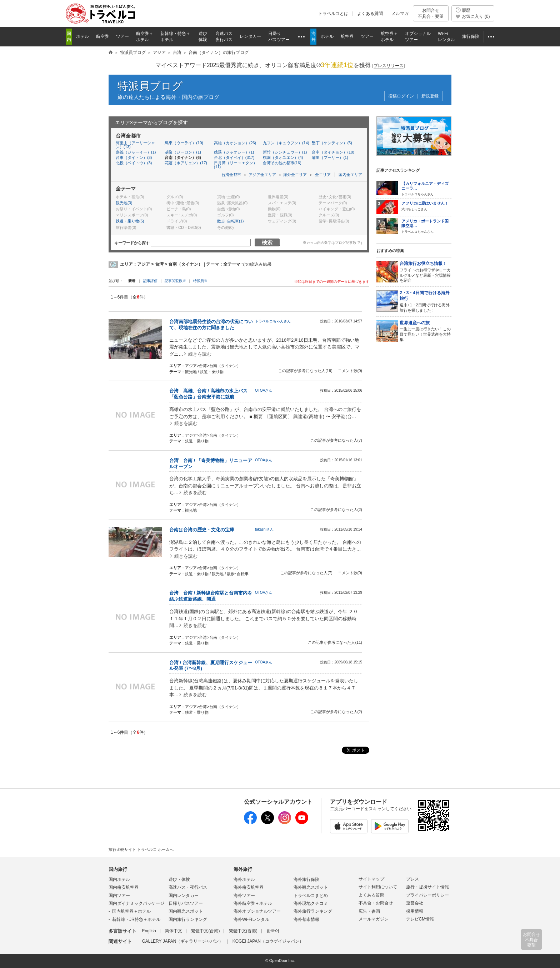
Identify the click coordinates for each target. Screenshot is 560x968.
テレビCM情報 (420, 919)
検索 (267, 242)
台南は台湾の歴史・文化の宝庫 (202, 530)
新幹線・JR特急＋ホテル (136, 919)
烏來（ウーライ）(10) (184, 143)
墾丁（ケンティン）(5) (332, 143)
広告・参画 (369, 911)
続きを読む (200, 354)
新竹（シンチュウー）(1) (285, 152)
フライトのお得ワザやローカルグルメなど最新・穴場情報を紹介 (426, 272)
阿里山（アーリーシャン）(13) (135, 145)
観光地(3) (124, 203)
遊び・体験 (179, 879)
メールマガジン (374, 919)
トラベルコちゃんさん (273, 321)
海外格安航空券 (249, 887)
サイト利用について (378, 887)
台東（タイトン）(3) (134, 157)
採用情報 (415, 911)
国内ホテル (119, 879)
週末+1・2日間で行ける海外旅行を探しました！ (426, 301)
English (149, 931)
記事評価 (150, 281)
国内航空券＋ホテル (131, 911)
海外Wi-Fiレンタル (251, 919)
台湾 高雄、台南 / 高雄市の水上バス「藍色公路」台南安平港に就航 (208, 394)
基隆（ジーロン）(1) (183, 152)
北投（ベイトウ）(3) (134, 163)
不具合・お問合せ (376, 903)
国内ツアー (119, 896)
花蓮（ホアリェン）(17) (186, 163)
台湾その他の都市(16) (282, 163)
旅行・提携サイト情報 (427, 887)
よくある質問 (370, 14)
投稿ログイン (401, 96)
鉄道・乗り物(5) (130, 221)
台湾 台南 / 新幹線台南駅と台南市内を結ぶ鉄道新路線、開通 (211, 596)
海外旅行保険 (306, 879)
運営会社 (415, 903)
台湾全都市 (231, 175)
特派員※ (200, 281)
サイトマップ (371, 879)
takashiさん (264, 529)
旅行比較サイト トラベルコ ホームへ (141, 849)
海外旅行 (243, 869)
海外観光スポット (311, 887)
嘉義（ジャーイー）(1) (136, 152)
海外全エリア (295, 175)
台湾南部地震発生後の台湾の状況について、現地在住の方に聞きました (211, 325)
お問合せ (431, 13)
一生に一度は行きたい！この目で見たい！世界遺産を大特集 (426, 331)
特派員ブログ (150, 86)
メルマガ (400, 14)
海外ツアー (244, 896)
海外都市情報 (306, 919)
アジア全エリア (262, 175)
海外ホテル (244, 879)
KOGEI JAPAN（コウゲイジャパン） (268, 941)
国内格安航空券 (124, 887)
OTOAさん (264, 390)
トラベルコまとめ (311, 896)
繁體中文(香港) (243, 931)
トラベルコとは (333, 14)
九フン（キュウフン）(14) (286, 143)
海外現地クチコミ (311, 903)
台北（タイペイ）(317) (234, 157)
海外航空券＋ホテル (253, 903)
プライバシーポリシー (427, 895)
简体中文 (174, 931)
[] (389, 66)
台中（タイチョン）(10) (333, 152)
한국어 (273, 931)
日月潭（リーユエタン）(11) (236, 165)
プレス (412, 879)
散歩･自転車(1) (230, 221)
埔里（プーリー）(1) (330, 157)
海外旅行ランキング (313, 911)
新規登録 (430, 96)
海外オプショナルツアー (257, 911)
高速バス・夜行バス (188, 887)
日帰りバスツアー (186, 903)
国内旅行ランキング (188, 919)
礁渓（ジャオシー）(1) (234, 152)
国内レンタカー (184, 896)
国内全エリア (350, 175)
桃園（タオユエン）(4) (283, 157)
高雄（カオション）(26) (235, 143)
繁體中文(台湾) (205, 931)
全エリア (323, 175)
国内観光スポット (186, 911)
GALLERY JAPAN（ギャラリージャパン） (182, 941)
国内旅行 (118, 869)
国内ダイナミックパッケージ (136, 903)
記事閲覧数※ (175, 281)
